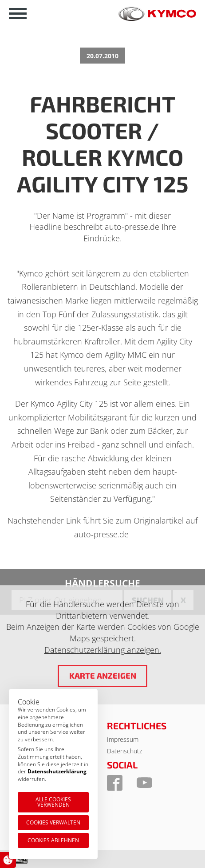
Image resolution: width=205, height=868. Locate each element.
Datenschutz (124, 751)
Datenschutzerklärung (57, 771)
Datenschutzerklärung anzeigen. (103, 650)
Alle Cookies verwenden (53, 802)
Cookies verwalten (53, 822)
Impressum (123, 739)
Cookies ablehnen (53, 840)
